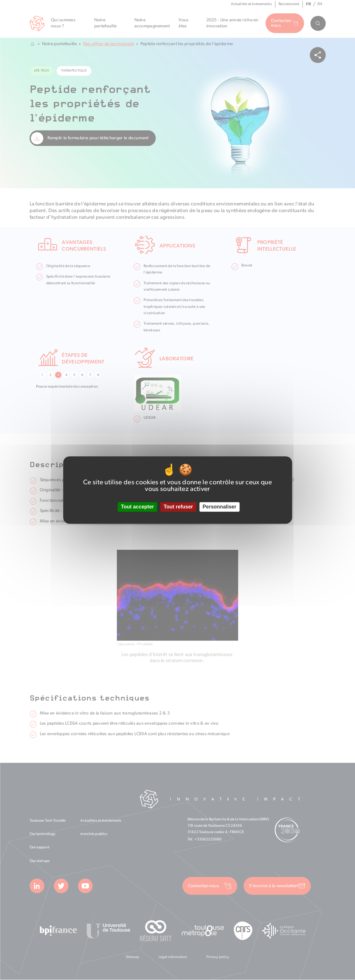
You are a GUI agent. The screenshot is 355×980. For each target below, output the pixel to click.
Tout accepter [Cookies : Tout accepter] (138, 507)
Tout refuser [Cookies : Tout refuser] (178, 507)
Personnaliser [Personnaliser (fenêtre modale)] (219, 507)
